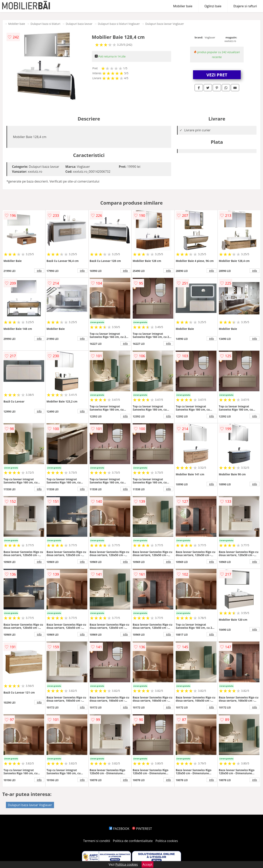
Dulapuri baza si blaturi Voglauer (119, 24)
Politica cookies (167, 841)
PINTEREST (142, 829)
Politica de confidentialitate (133, 841)
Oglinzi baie (213, 6)
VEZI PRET (217, 75)
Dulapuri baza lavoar (79, 24)
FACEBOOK (119, 829)
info (39, 271)
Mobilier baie (183, 6)
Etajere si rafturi (245, 6)
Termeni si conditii (97, 841)
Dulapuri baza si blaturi (45, 24)
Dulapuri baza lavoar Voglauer (165, 24)
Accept (147, 864)
